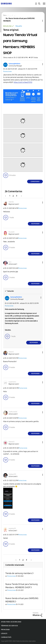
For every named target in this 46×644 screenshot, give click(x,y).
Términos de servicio (9, 626)
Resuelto (19, 26)
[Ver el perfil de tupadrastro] (12, 382)
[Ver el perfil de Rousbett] (11, 232)
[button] (39, 64)
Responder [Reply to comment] (35, 224)
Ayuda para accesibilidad (11, 622)
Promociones (7, 72)
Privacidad (5, 630)
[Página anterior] (7, 196)
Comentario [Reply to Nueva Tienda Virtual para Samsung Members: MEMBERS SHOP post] (35, 182)
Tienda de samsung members (19, 573)
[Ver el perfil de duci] (10, 262)
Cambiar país (6, 637)
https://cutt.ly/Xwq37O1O (23, 82)
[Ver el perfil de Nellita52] (11, 442)
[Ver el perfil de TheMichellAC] (13, 412)
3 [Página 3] (17, 196)
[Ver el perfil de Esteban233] (12, 474)
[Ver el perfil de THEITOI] (11, 202)
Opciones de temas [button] (39, 21)
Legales (4, 633)
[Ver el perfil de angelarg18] (12, 528)
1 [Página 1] (10, 196)
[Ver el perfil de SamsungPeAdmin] (14, 64)
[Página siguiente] (21, 196)
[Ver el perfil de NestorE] (11, 352)
